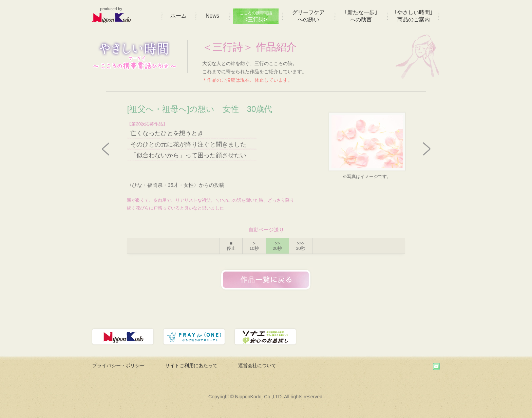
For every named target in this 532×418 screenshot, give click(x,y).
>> (277, 246)
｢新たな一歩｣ (361, 16)
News (212, 16)
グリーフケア (308, 16)
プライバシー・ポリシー (118, 365)
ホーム (178, 16)
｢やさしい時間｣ (414, 16)
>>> (300, 246)
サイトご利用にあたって (191, 365)
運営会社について (257, 365)
